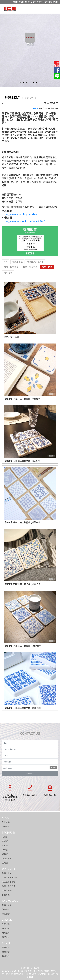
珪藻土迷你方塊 (9, 886)
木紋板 (27, 2)
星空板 (33, 2)
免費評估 (6, 952)
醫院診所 (6, 937)
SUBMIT (30, 773)
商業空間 (6, 933)
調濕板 (39, 2)
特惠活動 (6, 914)
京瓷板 (15, 2)
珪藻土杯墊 (7, 890)
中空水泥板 (47, 2)
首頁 (36, 108)
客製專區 (6, 895)
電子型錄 (6, 947)
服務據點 (6, 826)
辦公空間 (6, 928)
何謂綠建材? (7, 909)
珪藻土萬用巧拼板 (10, 877)
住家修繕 (6, 924)
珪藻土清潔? (7, 905)
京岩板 (21, 2)
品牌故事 (6, 822)
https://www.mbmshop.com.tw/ (19, 214)
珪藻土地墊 (7, 873)
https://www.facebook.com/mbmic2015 (24, 221)
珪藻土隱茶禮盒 (9, 882)
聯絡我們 (6, 956)
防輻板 (55, 2)
